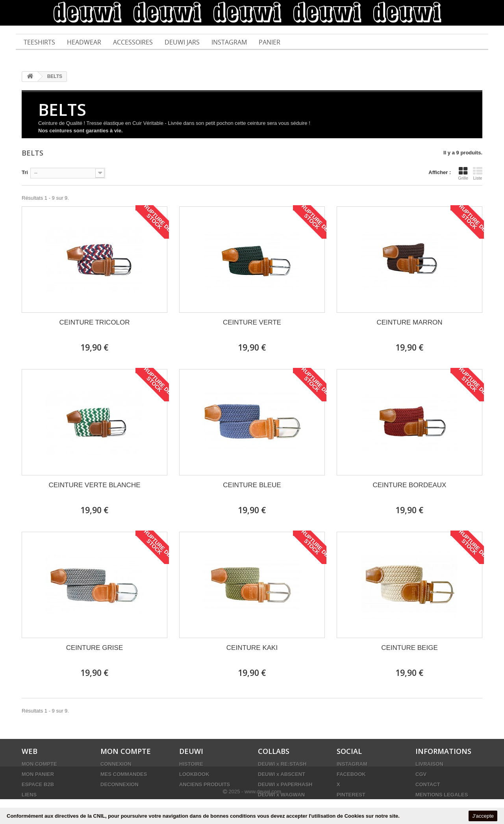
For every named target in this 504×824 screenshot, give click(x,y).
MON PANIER (38, 774)
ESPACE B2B (38, 784)
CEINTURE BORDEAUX (409, 485)
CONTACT (428, 784)
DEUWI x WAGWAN (281, 795)
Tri (25, 172)
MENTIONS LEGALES (442, 795)
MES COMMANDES (124, 774)
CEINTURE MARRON (409, 322)
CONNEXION (116, 764)
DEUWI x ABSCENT (282, 774)
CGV (421, 774)
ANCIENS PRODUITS (205, 784)
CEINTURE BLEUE (252, 485)
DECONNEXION (120, 784)
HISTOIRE (191, 764)
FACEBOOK (351, 774)
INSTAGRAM (352, 764)
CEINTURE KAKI (252, 648)
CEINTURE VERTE (252, 322)
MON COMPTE (39, 764)
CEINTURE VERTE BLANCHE (94, 485)
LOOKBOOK (194, 774)
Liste (478, 173)
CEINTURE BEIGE (409, 648)
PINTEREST (351, 795)
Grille (463, 173)
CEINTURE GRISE (95, 648)
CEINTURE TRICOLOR (94, 322)
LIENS (29, 795)
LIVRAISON (429, 764)
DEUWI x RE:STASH (282, 764)
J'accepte (483, 816)
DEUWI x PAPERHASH (285, 784)
